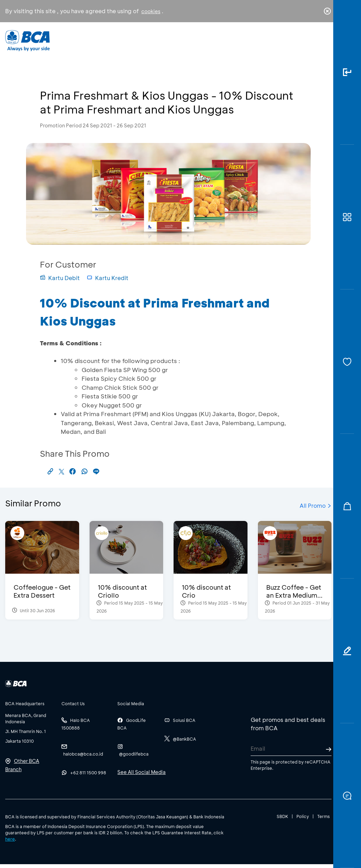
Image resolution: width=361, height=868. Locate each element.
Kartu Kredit (108, 278)
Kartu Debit (60, 278)
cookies (151, 11)
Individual (114, 41)
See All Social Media (141, 772)
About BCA (196, 43)
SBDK (282, 816)
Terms (324, 816)
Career (237, 46)
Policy (303, 816)
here (10, 839)
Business (154, 42)
